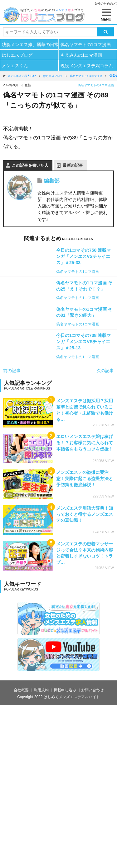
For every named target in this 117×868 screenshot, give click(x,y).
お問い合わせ (92, 690)
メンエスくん (15, 66)
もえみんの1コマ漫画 (81, 55)
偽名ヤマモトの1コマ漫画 (86, 44)
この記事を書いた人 (30, 165)
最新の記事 (73, 165)
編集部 (52, 181)
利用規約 (41, 690)
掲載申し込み (65, 690)
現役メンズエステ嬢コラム (87, 66)
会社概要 (21, 690)
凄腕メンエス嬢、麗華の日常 (30, 44)
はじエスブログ (17, 55)
